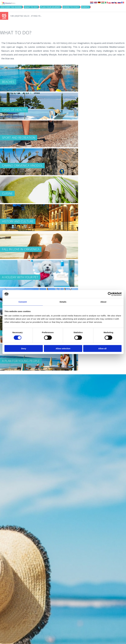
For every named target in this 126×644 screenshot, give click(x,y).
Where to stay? (71, 7)
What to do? (31, 7)
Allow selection (63, 348)
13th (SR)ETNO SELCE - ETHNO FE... (26, 16)
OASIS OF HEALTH (14, 110)
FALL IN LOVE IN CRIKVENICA (21, 249)
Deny (24, 348)
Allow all (102, 348)
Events (85, 7)
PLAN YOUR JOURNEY (50, 7)
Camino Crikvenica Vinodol (22, 165)
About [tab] (103, 302)
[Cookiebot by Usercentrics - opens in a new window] (110, 294)
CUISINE (7, 193)
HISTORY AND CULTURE (18, 221)
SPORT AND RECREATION (19, 138)
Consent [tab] (23, 302)
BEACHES (8, 82)
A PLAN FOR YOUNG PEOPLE (21, 361)
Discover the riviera (11, 7)
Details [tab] (63, 302)
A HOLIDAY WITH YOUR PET (20, 277)
